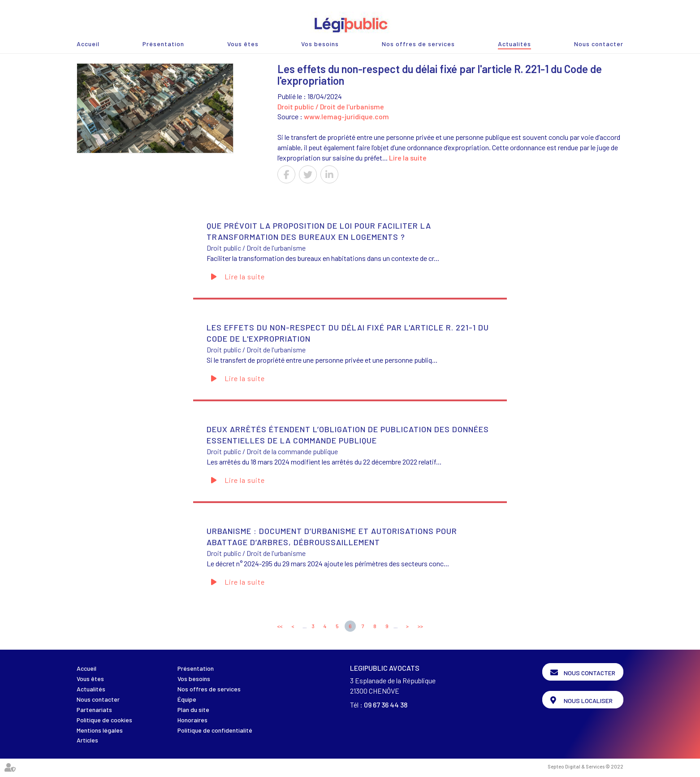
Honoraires (192, 720)
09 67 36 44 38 (386, 705)
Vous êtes (243, 44)
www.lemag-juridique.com (346, 116)
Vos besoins (320, 44)
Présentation (163, 44)
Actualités (514, 44)
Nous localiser (588, 701)
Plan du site (193, 710)
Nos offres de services (418, 44)
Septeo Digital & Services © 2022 (585, 766)
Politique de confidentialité (215, 730)
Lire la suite (408, 158)
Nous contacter (599, 44)
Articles (87, 740)
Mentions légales (100, 730)
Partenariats (94, 710)
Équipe (187, 699)
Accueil (88, 44)
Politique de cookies (104, 720)
